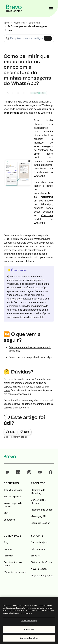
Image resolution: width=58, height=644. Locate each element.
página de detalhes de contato (28, 317)
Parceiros (9, 556)
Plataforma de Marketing (38, 492)
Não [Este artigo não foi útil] (26, 432)
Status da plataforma (41, 562)
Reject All (29, 629)
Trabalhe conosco (13, 490)
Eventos (8, 549)
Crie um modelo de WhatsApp (43, 219)
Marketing (19, 23)
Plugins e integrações (42, 575)
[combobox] (29, 38)
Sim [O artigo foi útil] (12, 432)
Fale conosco (38, 549)
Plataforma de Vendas (42, 510)
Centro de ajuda (39, 542)
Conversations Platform (38, 501)
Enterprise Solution (41, 523)
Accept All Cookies (29, 638)
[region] (29, 620)
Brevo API (36, 556)
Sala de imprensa (13, 497)
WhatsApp (34, 23)
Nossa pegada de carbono (13, 505)
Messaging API (38, 516)
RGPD (7, 513)
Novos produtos (39, 569)
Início (7, 23)
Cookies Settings (29, 621)
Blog (6, 542)
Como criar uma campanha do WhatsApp (30, 357)
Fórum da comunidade (15, 572)
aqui (29, 394)
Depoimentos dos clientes (13, 564)
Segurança (9, 520)
